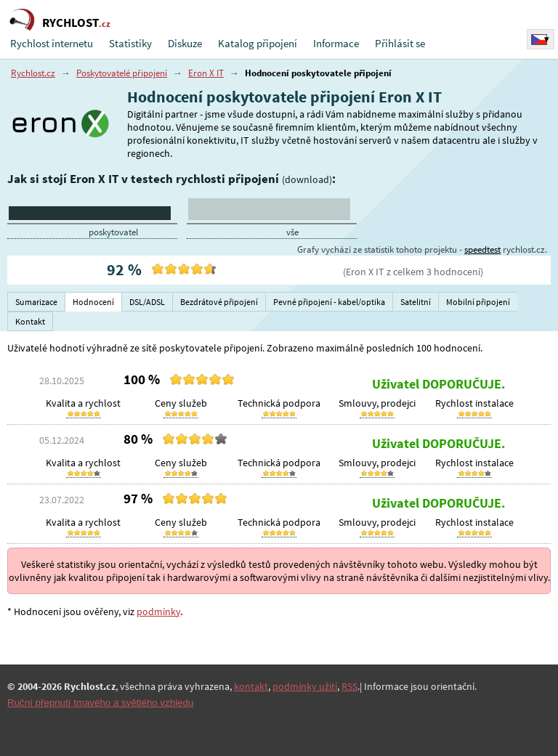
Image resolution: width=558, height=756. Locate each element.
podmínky (158, 611)
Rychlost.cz (33, 73)
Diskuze (185, 43)
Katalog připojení (258, 43)
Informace (336, 43)
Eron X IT (206, 73)
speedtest (482, 249)
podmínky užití (305, 686)
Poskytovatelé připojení (122, 73)
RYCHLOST (76, 23)
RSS (349, 686)
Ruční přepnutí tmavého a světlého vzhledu (100, 703)
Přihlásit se (400, 43)
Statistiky (130, 43)
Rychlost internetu (52, 43)
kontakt (251, 686)
